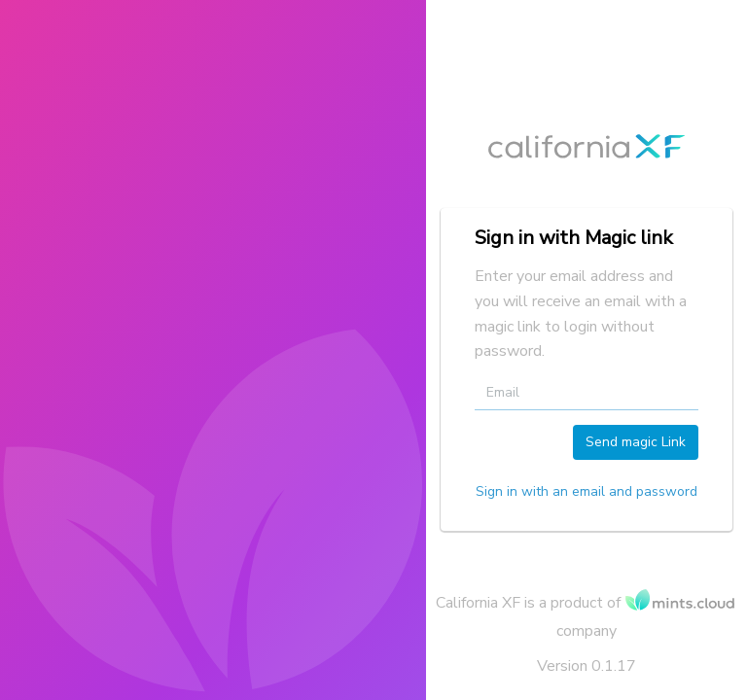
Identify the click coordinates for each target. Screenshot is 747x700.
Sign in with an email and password (587, 491)
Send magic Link (636, 442)
